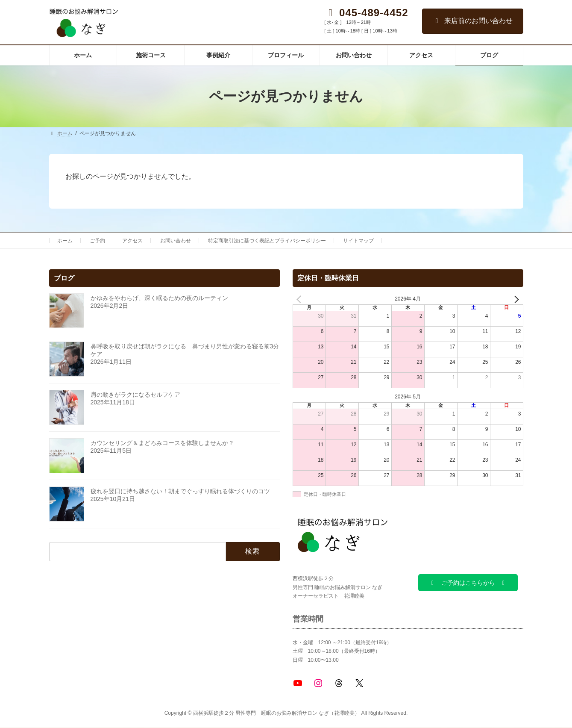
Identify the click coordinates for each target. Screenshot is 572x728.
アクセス (132, 241)
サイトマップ (358, 241)
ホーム (65, 241)
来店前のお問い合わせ (473, 21)
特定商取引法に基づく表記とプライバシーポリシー (267, 241)
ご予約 (97, 241)
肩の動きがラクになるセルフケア (135, 395)
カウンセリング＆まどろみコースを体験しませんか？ (162, 443)
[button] (468, 583)
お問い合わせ (176, 241)
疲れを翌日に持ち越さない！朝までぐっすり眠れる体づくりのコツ (180, 491)
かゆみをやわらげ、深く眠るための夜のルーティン (159, 298)
